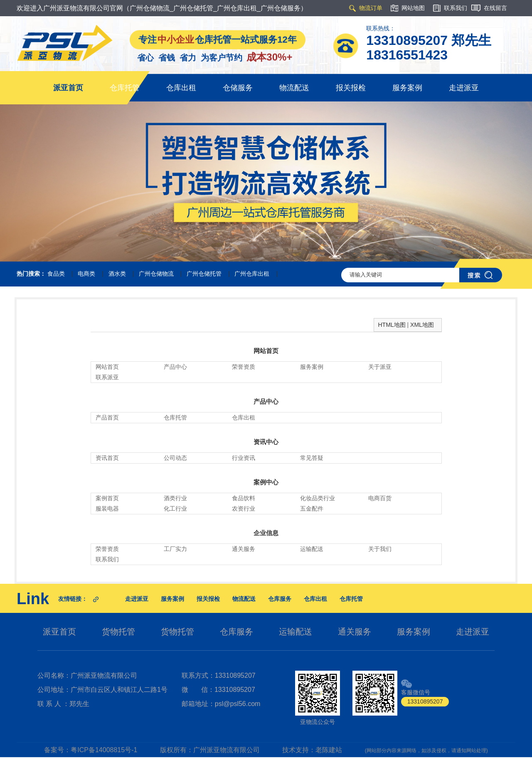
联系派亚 (107, 377)
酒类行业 (175, 498)
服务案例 (407, 88)
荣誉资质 (244, 367)
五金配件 (312, 509)
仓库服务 (280, 599)
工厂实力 (175, 549)
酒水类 (117, 274)
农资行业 (244, 509)
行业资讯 (244, 458)
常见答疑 (312, 458)
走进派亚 (464, 88)
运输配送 (312, 549)
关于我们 (380, 549)
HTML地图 (392, 325)
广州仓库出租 (252, 274)
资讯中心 (266, 442)
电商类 (86, 274)
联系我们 (107, 559)
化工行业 (175, 509)
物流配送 (294, 88)
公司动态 (175, 458)
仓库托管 (125, 88)
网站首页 (266, 351)
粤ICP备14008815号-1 (104, 750)
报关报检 (351, 88)
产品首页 (107, 417)
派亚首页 (68, 88)
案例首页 (107, 498)
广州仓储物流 (156, 274)
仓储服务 (238, 88)
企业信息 (266, 533)
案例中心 (266, 482)
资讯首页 (107, 458)
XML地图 (422, 325)
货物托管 (118, 632)
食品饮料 (244, 498)
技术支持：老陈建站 (312, 750)
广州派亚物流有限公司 (227, 750)
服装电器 (107, 509)
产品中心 (175, 367)
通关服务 (244, 549)
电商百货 (380, 498)
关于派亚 (380, 367)
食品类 (56, 274)
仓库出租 (181, 88)
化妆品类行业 (318, 498)
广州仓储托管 (204, 274)
